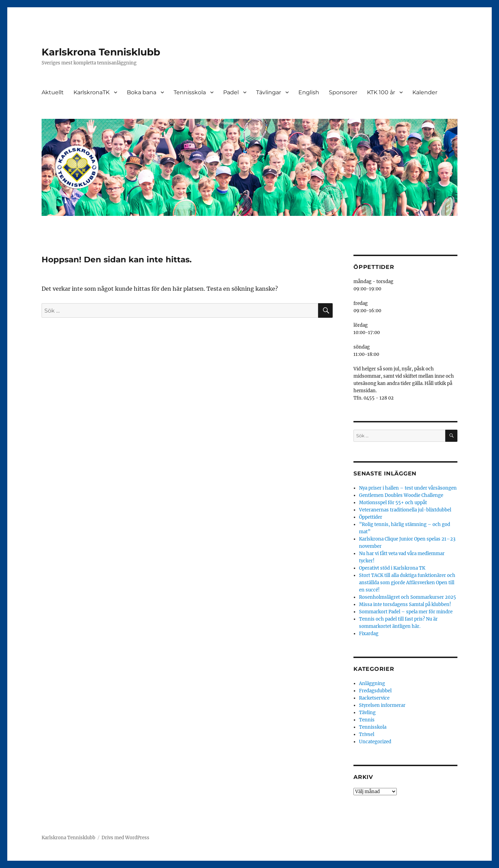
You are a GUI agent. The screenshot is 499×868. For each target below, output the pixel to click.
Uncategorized (375, 742)
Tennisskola (190, 92)
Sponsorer (343, 92)
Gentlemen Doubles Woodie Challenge (401, 495)
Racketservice (374, 698)
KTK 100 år (381, 92)
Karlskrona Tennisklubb (101, 52)
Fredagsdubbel (375, 691)
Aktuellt (53, 92)
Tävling (367, 713)
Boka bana (142, 92)
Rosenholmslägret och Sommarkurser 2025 (408, 597)
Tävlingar (269, 92)
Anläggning (372, 683)
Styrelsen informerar (382, 705)
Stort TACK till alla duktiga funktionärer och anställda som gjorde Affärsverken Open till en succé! (407, 583)
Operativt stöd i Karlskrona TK (392, 568)
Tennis (367, 720)
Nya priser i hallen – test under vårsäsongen (408, 488)
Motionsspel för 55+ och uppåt (393, 503)
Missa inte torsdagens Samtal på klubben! (405, 604)
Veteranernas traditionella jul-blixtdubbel (405, 510)
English (309, 92)
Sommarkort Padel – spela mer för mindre (406, 612)
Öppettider (371, 517)
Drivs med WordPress (125, 838)
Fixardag (369, 634)
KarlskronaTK (91, 92)
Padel (231, 92)
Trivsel (367, 734)
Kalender (425, 92)
